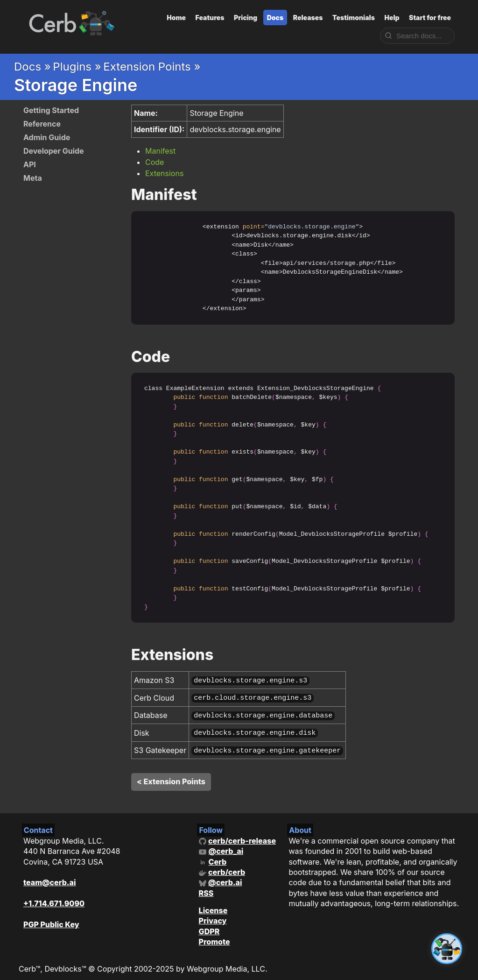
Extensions (164, 173)
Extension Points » (152, 67)
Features (210, 18)
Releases (308, 18)
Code (155, 162)
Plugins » (77, 67)
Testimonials (354, 18)
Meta (33, 178)
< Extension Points (171, 776)
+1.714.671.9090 (54, 898)
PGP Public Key (51, 919)
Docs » (32, 67)
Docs (275, 18)
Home (176, 18)
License (213, 905)
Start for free (430, 18)
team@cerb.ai (49, 877)
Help (392, 18)
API (30, 164)
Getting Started (51, 110)
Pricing (246, 18)
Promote (214, 936)
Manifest (160, 151)
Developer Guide (54, 151)
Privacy (213, 915)
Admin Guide (47, 137)
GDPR (209, 926)
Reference (42, 124)
